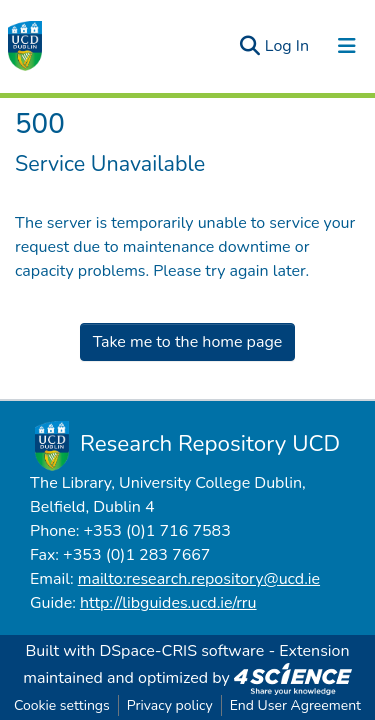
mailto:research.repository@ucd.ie (199, 579)
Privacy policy (170, 705)
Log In (288, 46)
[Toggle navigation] (347, 46)
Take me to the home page (188, 342)
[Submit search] (250, 46)
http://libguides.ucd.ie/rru (168, 603)
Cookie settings (62, 705)
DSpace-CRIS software (181, 651)
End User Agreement (295, 705)
